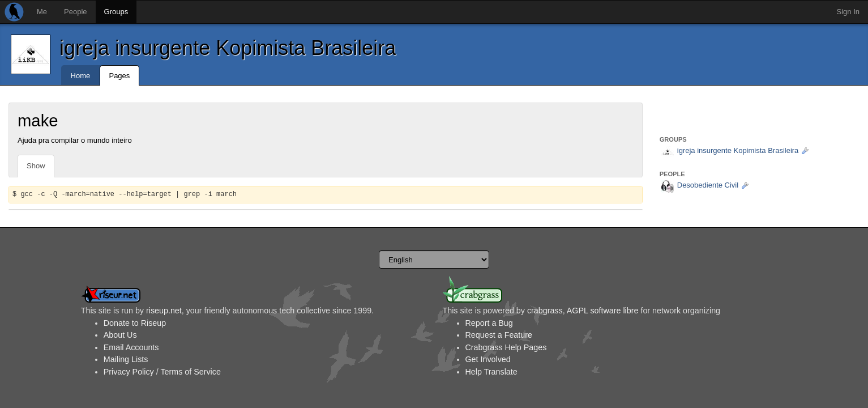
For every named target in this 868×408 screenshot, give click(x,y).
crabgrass (545, 311)
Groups (116, 12)
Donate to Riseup (135, 323)
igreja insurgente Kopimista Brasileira (228, 48)
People (75, 12)
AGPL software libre (603, 311)
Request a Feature (499, 335)
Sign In (848, 12)
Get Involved (488, 359)
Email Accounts (131, 347)
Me (42, 12)
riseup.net (164, 311)
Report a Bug (489, 323)
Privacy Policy (129, 372)
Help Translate (491, 372)
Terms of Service (190, 372)
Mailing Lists (126, 359)
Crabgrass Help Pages (506, 347)
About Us (120, 335)
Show (36, 166)
